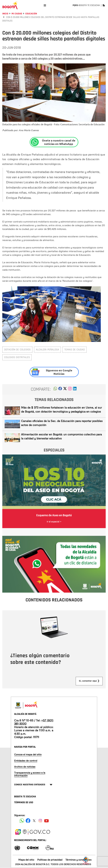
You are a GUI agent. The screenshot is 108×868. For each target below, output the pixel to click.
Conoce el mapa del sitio (28, 754)
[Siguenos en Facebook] (22, 821)
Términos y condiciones (78, 860)
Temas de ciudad (75, 350)
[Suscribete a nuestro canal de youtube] (46, 821)
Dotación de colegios (17, 350)
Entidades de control (26, 761)
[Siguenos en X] (34, 821)
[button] (55, 389)
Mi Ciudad (17, 14)
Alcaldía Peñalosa (47, 350)
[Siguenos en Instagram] (40, 821)
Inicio (5, 14)
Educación (31, 14)
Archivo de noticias (25, 767)
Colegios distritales (17, 357)
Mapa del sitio (26, 860)
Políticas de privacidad (50, 860)
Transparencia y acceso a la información (30, 774)
